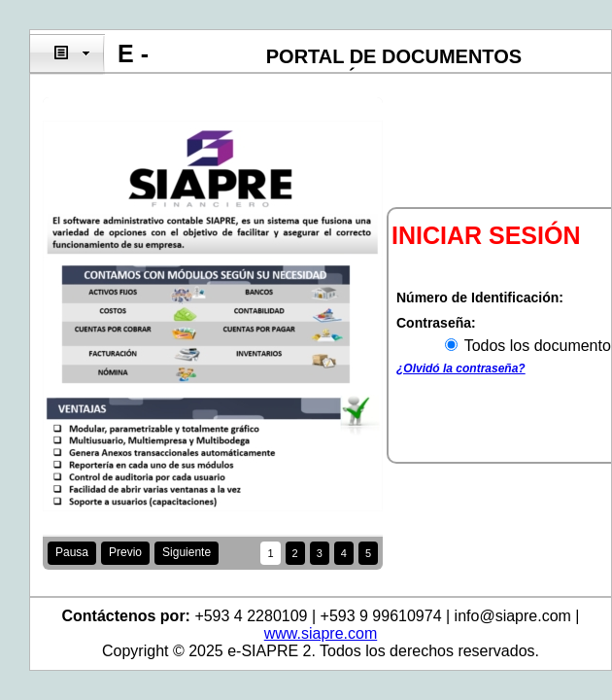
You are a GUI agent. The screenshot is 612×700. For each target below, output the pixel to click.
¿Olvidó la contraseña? (461, 368)
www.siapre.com (321, 633)
